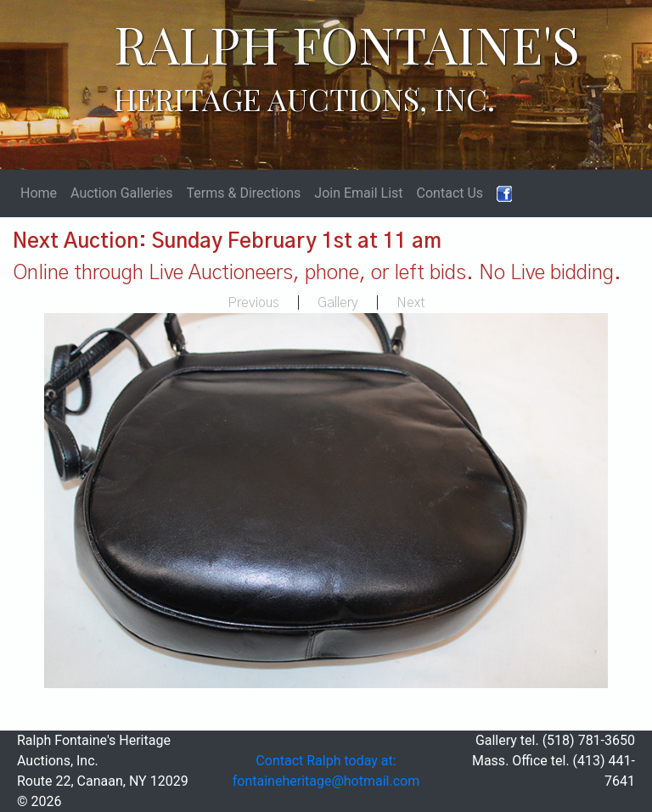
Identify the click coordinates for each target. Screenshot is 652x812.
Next (411, 303)
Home (39, 193)
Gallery (338, 303)
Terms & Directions (244, 193)
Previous (253, 303)
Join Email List (358, 193)
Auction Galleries (122, 193)
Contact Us (450, 193)
